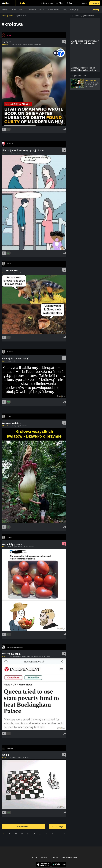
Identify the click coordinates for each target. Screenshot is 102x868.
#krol (16, 757)
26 (64, 834)
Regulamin (54, 857)
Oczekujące (48, 3)
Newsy (65, 10)
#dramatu (30, 45)
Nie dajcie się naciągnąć (15, 358)
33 (22, 834)
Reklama (44, 857)
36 (4, 834)
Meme (3, 361)
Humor (14, 10)
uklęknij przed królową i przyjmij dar (23, 150)
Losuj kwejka (58, 827)
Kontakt (35, 857)
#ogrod (19, 426)
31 (34, 834)
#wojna (12, 757)
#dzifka (25, 45)
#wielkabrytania (14, 656)
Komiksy (4, 757)
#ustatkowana (29, 153)
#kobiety (11, 547)
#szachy (20, 757)
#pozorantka (37, 45)
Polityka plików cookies (69, 857)
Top (71, 3)
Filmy (61, 3)
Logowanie (84, 3)
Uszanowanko (10, 270)
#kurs (10, 361)
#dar (23, 153)
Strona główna (7, 16)
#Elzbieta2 (47, 656)
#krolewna (12, 153)
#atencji (20, 45)
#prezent (16, 547)
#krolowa (14, 45)
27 (58, 834)
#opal (27, 656)
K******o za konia (11, 654)
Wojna (5, 755)
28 (52, 834)
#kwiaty (14, 426)
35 (10, 834)
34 (16, 834)
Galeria (22, 10)
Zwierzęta (5, 10)
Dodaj (23, 3)
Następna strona (24, 827)
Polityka (42, 10)
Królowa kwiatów (12, 423)
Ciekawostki (32, 10)
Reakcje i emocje (53, 10)
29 (46, 834)
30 (40, 834)
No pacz (6, 42)
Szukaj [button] (96, 10)
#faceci (21, 547)
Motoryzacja (74, 10)
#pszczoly (17, 273)
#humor (11, 273)
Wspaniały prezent (12, 544)
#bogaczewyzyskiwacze (36, 656)
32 (28, 834)
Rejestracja (95, 3)
